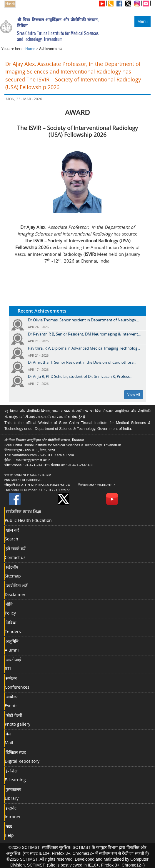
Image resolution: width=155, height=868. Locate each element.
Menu (142, 21)
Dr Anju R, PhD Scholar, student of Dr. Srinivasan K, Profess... (80, 376)
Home (30, 49)
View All (134, 394)
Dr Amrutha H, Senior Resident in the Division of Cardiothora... (82, 362)
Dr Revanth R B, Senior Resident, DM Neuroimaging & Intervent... (84, 334)
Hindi (10, 4)
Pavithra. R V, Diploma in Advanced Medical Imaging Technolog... (84, 348)
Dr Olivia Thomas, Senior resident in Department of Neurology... (83, 320)
